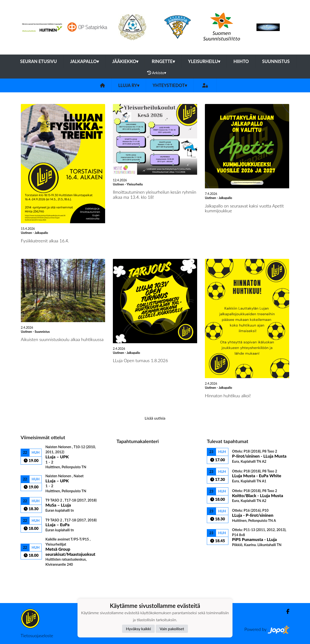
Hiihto (241, 61)
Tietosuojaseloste (37, 636)
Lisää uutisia (155, 418)
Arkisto (157, 73)
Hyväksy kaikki (138, 629)
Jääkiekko (125, 61)
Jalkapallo (85, 61)
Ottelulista (33, 575)
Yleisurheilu (204, 61)
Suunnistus (276, 61)
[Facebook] (286, 611)
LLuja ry (129, 85)
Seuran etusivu (39, 61)
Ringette (163, 61)
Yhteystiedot (170, 85)
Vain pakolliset (172, 629)
